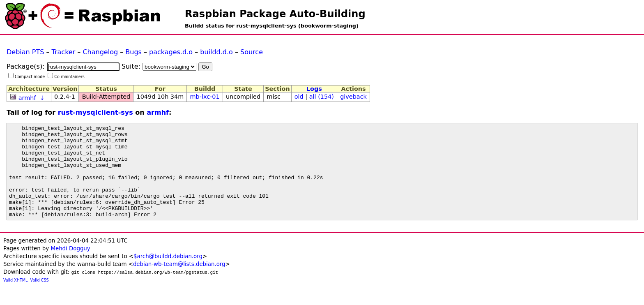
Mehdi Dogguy (70, 267)
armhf (27, 98)
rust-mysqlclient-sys (95, 112)
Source (252, 52)
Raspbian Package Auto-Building (275, 14)
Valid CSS (40, 299)
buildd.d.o (216, 52)
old (299, 97)
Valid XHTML (15, 299)
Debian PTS (25, 52)
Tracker (64, 52)
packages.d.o (171, 52)
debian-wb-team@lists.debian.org (179, 283)
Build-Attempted (106, 97)
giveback (353, 97)
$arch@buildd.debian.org (168, 275)
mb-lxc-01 (205, 97)
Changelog (100, 52)
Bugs (133, 52)
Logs (314, 89)
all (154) (322, 97)
